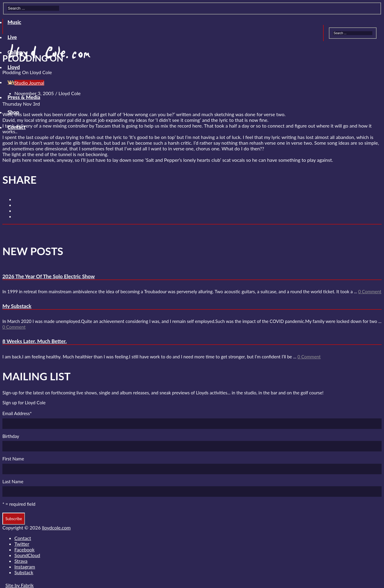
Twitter (22, 544)
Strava (21, 561)
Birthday (11, 436)
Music (14, 22)
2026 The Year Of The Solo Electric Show (49, 276)
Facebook (24, 549)
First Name (13, 459)
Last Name (13, 481)
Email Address (17, 413)
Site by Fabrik (19, 585)
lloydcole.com (56, 528)
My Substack (17, 306)
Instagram (25, 567)
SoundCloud (27, 555)
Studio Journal (29, 83)
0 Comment (370, 291)
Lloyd (14, 67)
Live (12, 37)
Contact (23, 538)
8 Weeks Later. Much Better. (34, 341)
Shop (13, 112)
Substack (24, 572)
